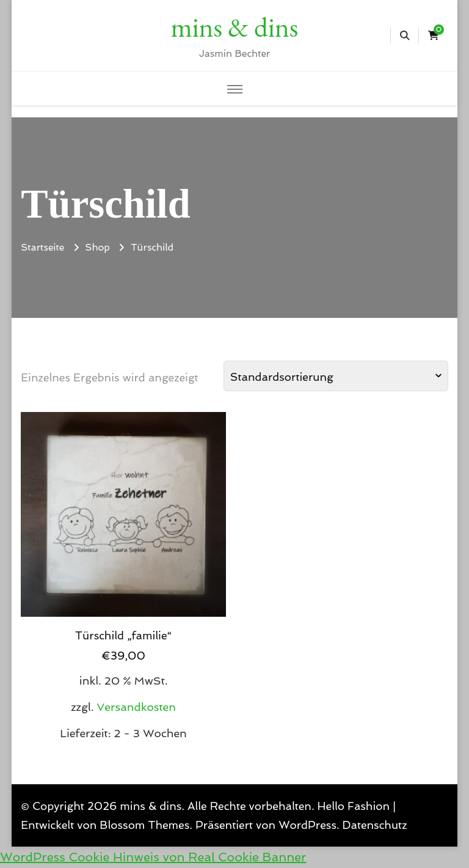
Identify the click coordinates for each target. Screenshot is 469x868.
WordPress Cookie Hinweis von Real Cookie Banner (153, 857)
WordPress (307, 825)
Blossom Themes (144, 825)
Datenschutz (375, 825)
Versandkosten (136, 707)
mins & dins (234, 27)
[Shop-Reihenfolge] (336, 376)
